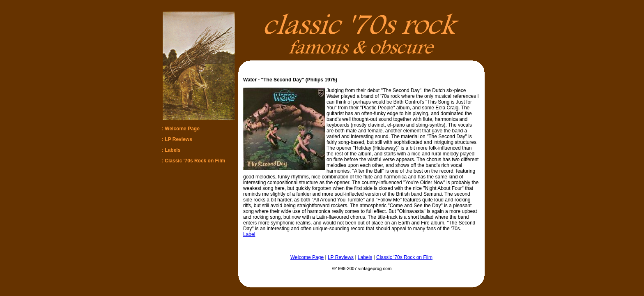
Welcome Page (307, 257)
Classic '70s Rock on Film (404, 257)
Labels (365, 257)
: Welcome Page (181, 129)
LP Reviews (341, 257)
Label (249, 234)
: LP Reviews (177, 139)
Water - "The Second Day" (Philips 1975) (290, 80)
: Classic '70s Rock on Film (193, 161)
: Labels (171, 150)
